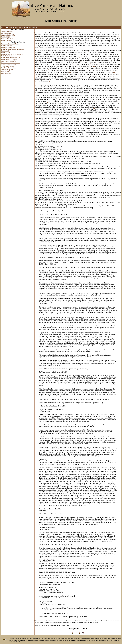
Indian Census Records (8, 47)
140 (72, 130)
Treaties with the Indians (9, 68)
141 (85, 132)
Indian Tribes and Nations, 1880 (11, 58)
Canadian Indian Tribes (8, 35)
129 (94, 66)
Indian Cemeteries (7, 46)
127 (73, 64)
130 (48, 70)
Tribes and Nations (7, 32)
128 (90, 64)
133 (93, 74)
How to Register (6, 73)
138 (94, 109)
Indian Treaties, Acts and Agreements (13, 49)
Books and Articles (7, 38)
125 (80, 58)
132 (114, 72)
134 (49, 81)
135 (56, 99)
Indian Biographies (7, 40)
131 (70, 72)
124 (80, 54)
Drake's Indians (6, 33)
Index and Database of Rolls (10, 44)
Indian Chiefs (5, 51)
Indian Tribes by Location (9, 59)
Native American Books (9, 61)
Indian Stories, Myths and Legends (12, 54)
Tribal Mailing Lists (7, 70)
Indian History (6, 52)
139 (80, 114)
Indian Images (6, 37)
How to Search (6, 71)
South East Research (8, 66)
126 (81, 62)
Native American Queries (9, 65)
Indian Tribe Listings (8, 56)
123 (88, 52)
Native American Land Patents (11, 63)
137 (89, 105)
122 (118, 36)
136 (48, 103)
